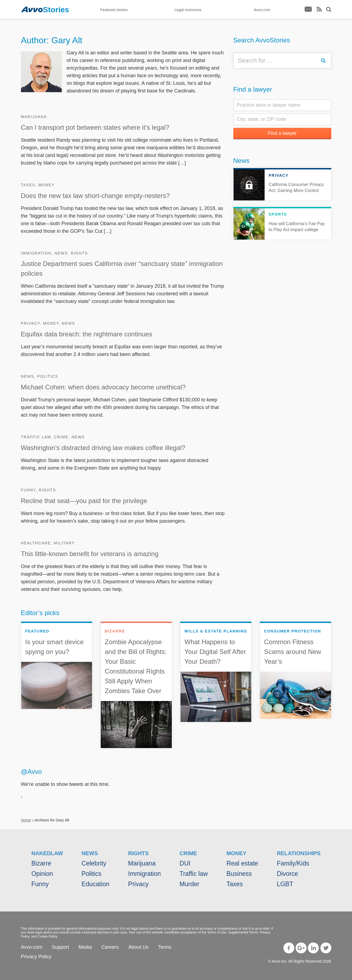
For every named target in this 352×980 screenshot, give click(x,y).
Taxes (28, 185)
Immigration (36, 253)
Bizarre (41, 863)
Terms (165, 947)
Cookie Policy (47, 936)
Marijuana (34, 117)
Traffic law (36, 437)
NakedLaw (47, 853)
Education (96, 884)
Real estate (242, 863)
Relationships (299, 853)
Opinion (42, 874)
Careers (110, 947)
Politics (48, 376)
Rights (79, 253)
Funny (28, 490)
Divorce (287, 874)
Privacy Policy (36, 957)
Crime (61, 437)
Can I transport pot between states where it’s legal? (95, 127)
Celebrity (94, 863)
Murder (190, 884)
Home (26, 820)
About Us (138, 947)
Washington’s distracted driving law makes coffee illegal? (103, 448)
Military (64, 543)
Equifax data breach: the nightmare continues (87, 334)
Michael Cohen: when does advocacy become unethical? (103, 387)
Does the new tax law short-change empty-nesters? (95, 196)
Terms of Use (217, 932)
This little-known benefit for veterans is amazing (90, 554)
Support (60, 947)
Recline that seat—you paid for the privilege (84, 501)
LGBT (285, 884)
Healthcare (36, 543)
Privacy (30, 323)
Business (239, 874)
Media (85, 947)
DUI (185, 863)
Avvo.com (32, 947)
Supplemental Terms (243, 932)
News (61, 253)
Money (47, 185)
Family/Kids (293, 863)
